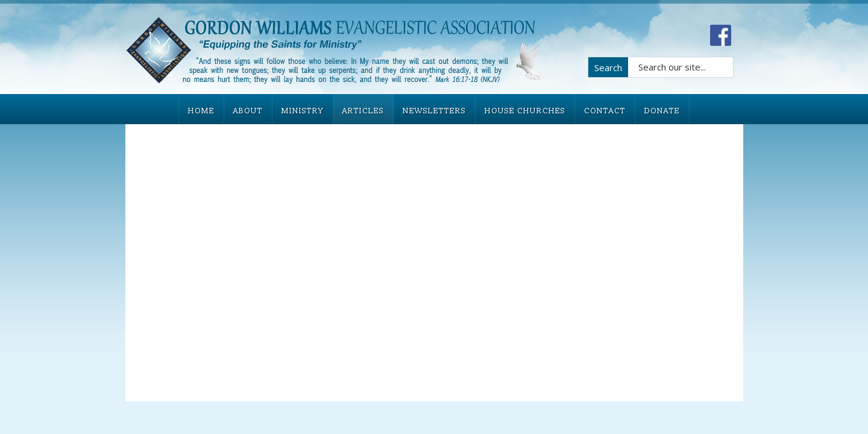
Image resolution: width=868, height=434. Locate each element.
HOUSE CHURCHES (525, 111)
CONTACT (605, 111)
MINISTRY (303, 111)
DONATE (662, 111)
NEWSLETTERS (434, 111)
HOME (201, 111)
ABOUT (248, 111)
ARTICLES (363, 111)
